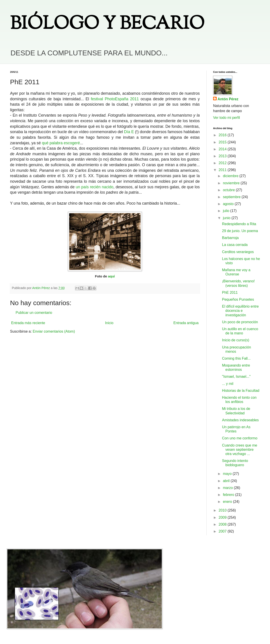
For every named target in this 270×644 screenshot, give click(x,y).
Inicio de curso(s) (236, 340)
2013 (223, 156)
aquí (111, 276)
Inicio (109, 323)
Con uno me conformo (240, 438)
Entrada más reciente (28, 323)
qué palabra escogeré (61, 143)
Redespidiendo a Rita (239, 224)
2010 (223, 510)
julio (227, 211)
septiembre (232, 197)
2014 (223, 149)
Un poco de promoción (240, 322)
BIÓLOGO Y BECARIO (107, 24)
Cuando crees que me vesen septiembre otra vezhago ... (240, 450)
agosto (229, 204)
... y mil (228, 384)
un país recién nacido (95, 187)
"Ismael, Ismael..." (236, 377)
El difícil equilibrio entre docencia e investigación (240, 311)
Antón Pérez (228, 99)
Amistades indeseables (240, 420)
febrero (229, 495)
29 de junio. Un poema (240, 231)
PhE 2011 (230, 293)
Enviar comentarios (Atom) (54, 331)
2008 (223, 524)
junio (227, 218)
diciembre (231, 176)
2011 (223, 170)
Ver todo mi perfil (226, 118)
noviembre (232, 183)
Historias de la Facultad (241, 391)
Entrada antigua (186, 323)
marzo (228, 488)
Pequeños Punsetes (238, 299)
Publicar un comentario (34, 313)
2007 (223, 531)
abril (227, 481)
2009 (223, 517)
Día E (129, 132)
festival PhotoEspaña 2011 (115, 99)
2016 (223, 135)
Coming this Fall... (236, 358)
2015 (223, 142)
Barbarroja (230, 238)
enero (228, 502)
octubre (229, 190)
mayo (228, 474)
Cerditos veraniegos (238, 252)
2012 (223, 163)
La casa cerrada (235, 245)
